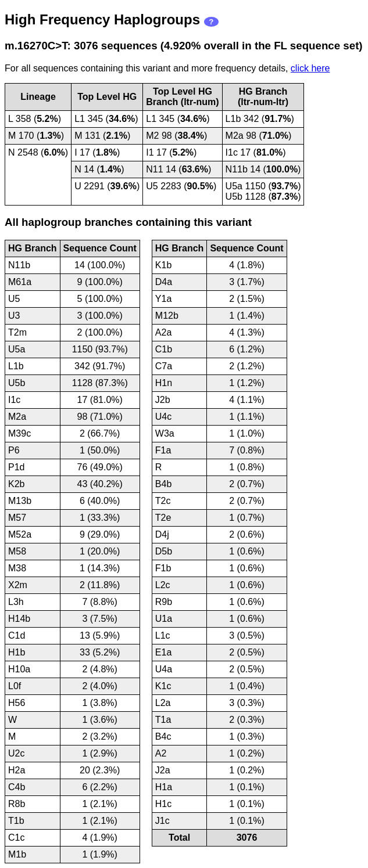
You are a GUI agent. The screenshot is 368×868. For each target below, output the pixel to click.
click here (310, 68)
